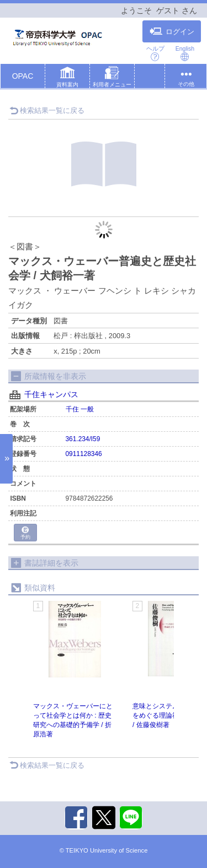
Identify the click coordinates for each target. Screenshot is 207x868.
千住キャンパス (51, 394)
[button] (67, 78)
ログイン (172, 31)
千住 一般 (80, 409)
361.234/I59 (83, 439)
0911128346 (84, 454)
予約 (25, 533)
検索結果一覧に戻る (47, 110)
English (185, 53)
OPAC (23, 76)
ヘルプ (155, 53)
